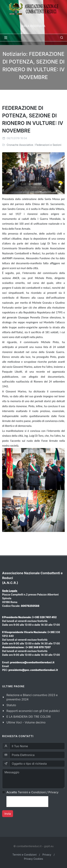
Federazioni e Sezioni (48, 145)
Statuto (11, 705)
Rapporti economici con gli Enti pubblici (33, 711)
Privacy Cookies (33, 859)
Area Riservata (33, 26)
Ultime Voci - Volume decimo (26, 722)
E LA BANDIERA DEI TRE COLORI (29, 717)
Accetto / (32, 792)
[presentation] (27, 802)
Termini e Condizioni (32, 792)
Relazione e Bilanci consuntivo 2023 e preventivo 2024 (32, 697)
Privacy (53, 792)
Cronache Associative (20, 145)
